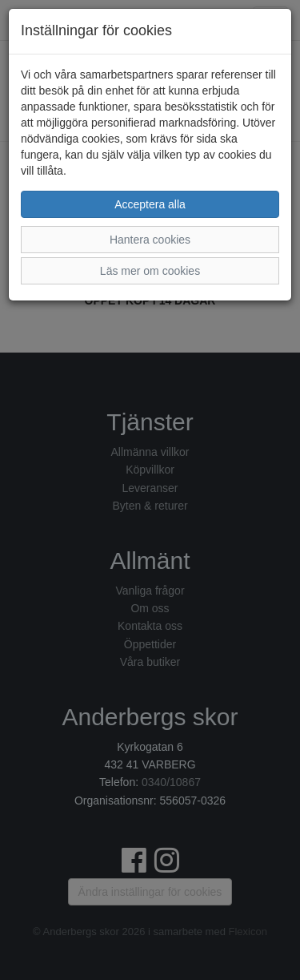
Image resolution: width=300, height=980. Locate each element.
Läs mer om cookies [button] (150, 271)
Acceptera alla (150, 204)
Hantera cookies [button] (150, 240)
